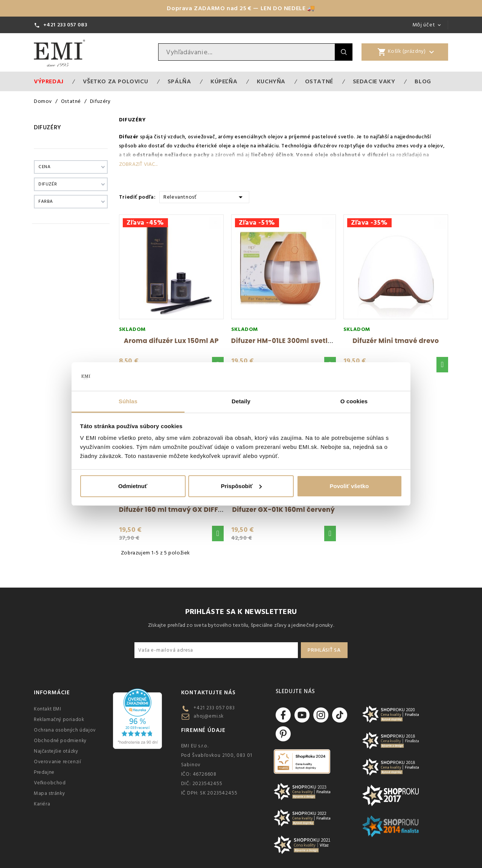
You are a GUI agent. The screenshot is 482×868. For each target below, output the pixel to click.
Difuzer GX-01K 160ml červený (283, 510)
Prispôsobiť (241, 486)
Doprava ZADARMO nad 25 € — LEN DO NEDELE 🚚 (241, 8)
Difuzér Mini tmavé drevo (396, 341)
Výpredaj (49, 81)
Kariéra (42, 804)
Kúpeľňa (224, 81)
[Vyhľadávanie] (247, 52)
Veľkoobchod (50, 783)
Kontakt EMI (48, 709)
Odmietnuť (133, 486)
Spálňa (179, 81)
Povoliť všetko (349, 486)
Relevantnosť (204, 197)
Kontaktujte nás (208, 693)
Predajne (44, 772)
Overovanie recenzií (57, 762)
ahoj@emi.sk (209, 716)
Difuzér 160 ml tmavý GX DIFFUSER (177, 510)
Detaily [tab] (241, 401)
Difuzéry (48, 127)
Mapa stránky (49, 793)
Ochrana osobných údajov (65, 730)
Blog (423, 81)
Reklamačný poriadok (59, 720)
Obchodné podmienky (60, 741)
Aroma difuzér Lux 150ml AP (171, 341)
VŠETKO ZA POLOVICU (115, 81)
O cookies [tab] (354, 401)
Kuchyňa (271, 81)
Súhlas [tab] (128, 401)
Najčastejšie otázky (56, 751)
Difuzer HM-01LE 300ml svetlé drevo (292, 341)
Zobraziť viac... (138, 164)
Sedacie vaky (374, 81)
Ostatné (319, 81)
